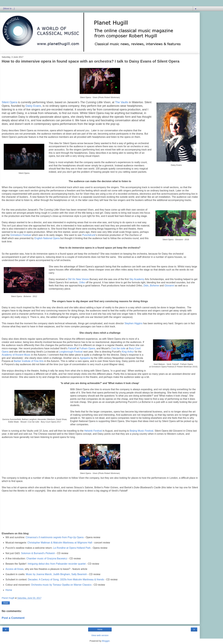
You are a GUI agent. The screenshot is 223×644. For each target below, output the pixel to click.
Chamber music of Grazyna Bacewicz (47, 558)
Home (9, 590)
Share (6, 603)
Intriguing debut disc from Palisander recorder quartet (57, 564)
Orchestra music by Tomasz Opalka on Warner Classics (61, 585)
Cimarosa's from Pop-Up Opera (55, 537)
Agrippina (85, 358)
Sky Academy (137, 279)
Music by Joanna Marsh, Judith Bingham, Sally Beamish (56, 574)
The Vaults (122, 102)
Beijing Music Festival (142, 431)
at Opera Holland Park (72, 548)
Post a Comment (13, 618)
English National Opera (47, 238)
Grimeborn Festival (21, 235)
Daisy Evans (33, 106)
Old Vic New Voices (78, 279)
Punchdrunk (89, 235)
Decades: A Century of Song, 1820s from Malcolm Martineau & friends (66, 580)
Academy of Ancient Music (16, 355)
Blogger (106, 641)
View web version (100, 635)
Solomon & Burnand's (38, 553)
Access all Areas (15, 569)
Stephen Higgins (133, 323)
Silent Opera (9, 102)
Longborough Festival (71, 352)
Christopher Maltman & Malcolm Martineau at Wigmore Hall (60, 543)
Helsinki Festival (93, 431)
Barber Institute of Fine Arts (29, 361)
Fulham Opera (87, 348)
